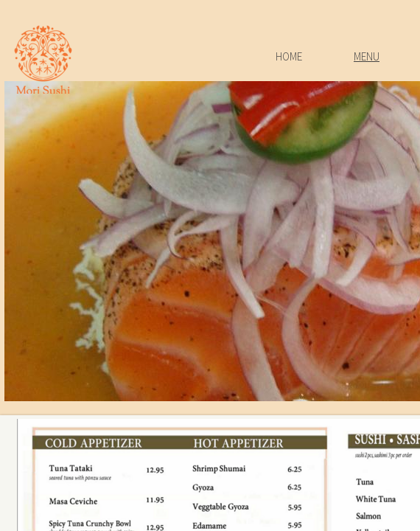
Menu (367, 56)
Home (289, 56)
